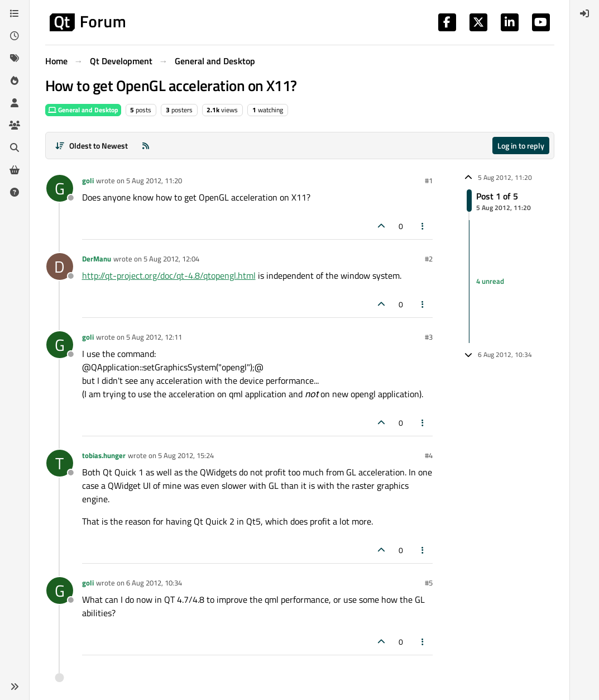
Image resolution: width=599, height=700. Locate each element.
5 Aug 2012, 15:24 (186, 455)
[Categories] (15, 13)
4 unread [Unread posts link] (490, 281)
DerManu (97, 259)
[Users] (15, 103)
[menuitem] (584, 13)
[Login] (584, 13)
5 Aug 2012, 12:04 (171, 259)
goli (88, 180)
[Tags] (15, 58)
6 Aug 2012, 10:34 (154, 583)
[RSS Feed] (146, 146)
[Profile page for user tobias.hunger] (60, 463)
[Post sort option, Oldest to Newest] (92, 146)
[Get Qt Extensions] (15, 170)
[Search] (15, 147)
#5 (429, 583)
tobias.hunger (104, 455)
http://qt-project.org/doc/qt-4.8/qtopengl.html (169, 275)
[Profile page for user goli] (60, 188)
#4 (429, 455)
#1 (429, 180)
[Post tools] (423, 226)
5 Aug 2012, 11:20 (154, 180)
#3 (429, 337)
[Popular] (15, 80)
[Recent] (15, 36)
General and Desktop (83, 110)
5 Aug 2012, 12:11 (154, 337)
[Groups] (15, 125)
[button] (15, 687)
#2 (429, 259)
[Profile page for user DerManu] (60, 266)
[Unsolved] (15, 192)
